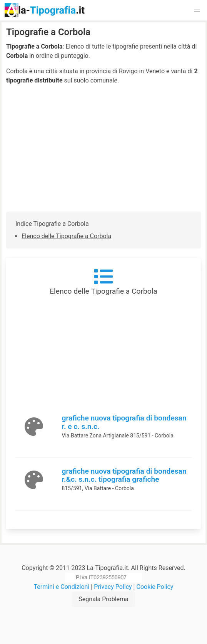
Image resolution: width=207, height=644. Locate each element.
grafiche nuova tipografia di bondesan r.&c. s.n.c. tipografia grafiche (124, 475)
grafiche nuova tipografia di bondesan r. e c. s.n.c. (124, 422)
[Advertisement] (103, 148)
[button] (197, 10)
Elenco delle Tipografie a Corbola (66, 236)
